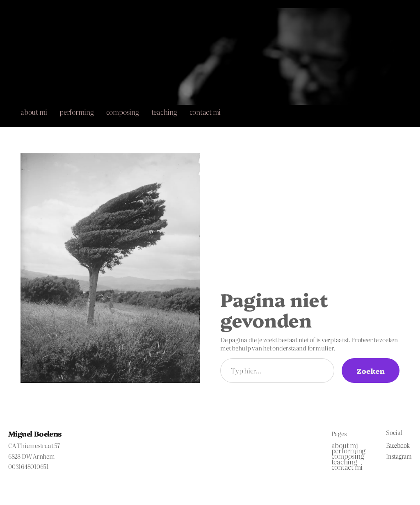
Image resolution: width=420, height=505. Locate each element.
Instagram (399, 456)
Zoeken (371, 371)
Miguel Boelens (35, 433)
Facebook (398, 445)
